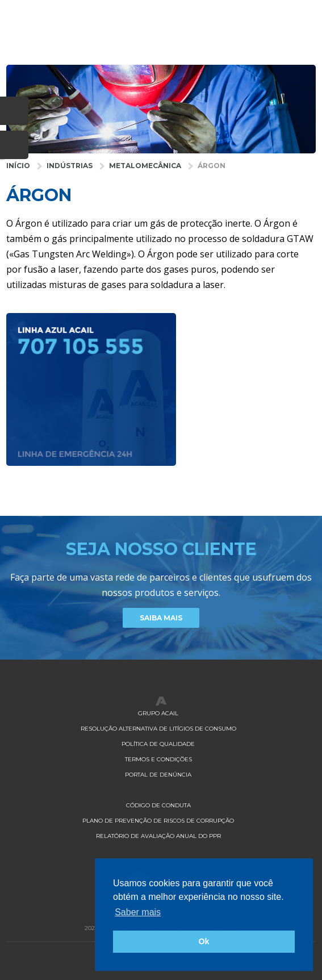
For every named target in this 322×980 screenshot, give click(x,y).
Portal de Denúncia (158, 775)
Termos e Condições (158, 759)
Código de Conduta (158, 805)
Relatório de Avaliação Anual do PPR (158, 836)
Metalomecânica (145, 166)
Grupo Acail (158, 713)
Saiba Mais (161, 618)
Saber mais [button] (138, 912)
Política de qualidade (158, 744)
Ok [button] (204, 941)
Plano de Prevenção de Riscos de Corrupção (158, 821)
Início (18, 166)
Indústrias (70, 166)
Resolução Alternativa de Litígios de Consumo (158, 729)
